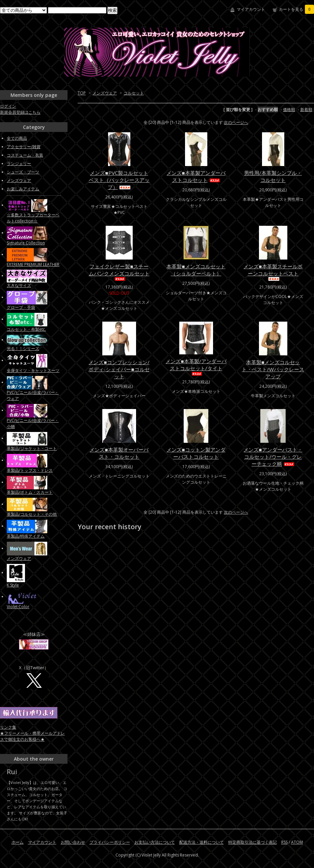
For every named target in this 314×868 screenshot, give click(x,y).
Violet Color (18, 607)
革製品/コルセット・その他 (32, 514)
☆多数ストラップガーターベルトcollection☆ (33, 218)
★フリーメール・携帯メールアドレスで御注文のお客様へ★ (32, 736)
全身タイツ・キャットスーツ (33, 370)
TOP (82, 93)
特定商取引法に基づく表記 (253, 842)
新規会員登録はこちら (20, 112)
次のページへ (236, 122)
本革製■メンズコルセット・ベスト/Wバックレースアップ (273, 369)
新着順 (306, 110)
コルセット (134, 93)
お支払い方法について (155, 842)
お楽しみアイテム (23, 189)
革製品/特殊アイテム (26, 536)
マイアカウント (251, 9)
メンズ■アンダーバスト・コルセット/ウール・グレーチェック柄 (273, 457)
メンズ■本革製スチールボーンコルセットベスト (273, 272)
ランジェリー (19, 164)
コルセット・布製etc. (26, 329)
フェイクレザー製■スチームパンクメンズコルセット (119, 272)
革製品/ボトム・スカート (30, 492)
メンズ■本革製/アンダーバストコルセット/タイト (196, 367)
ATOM (297, 842)
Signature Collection (26, 243)
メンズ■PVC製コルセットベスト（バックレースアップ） (119, 180)
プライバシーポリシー (110, 842)
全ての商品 (17, 138)
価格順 (289, 110)
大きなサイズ (19, 285)
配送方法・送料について (202, 842)
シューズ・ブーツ (23, 172)
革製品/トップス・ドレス (30, 470)
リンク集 (8, 727)
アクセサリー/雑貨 (24, 147)
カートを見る (296, 9)
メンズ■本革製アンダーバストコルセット (196, 176)
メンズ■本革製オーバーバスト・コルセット (119, 453)
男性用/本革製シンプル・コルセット (273, 176)
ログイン (8, 106)
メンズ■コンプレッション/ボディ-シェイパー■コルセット (119, 369)
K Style (13, 585)
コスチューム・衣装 (25, 155)
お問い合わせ (73, 842)
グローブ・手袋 (21, 307)
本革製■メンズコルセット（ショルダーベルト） (196, 270)
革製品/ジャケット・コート (32, 448)
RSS (284, 842)
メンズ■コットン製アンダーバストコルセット (196, 453)
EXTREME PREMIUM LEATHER (33, 264)
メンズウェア (105, 93)
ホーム (18, 842)
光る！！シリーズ (23, 348)
